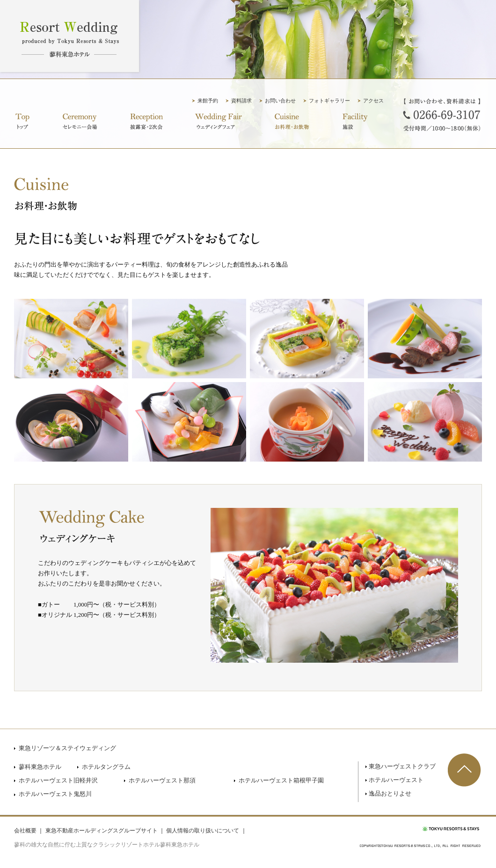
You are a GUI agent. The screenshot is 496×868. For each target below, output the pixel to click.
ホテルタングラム (106, 767)
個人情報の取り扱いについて (203, 831)
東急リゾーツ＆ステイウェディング (67, 748)
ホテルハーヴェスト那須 (162, 780)
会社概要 (25, 831)
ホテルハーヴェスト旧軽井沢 (58, 780)
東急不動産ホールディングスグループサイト (102, 831)
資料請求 (241, 101)
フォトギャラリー (329, 101)
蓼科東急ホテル (40, 767)
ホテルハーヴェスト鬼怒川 (55, 794)
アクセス (373, 101)
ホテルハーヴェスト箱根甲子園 (281, 780)
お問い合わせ (280, 101)
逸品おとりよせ (390, 793)
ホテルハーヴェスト (396, 780)
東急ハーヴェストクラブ (402, 766)
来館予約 (208, 101)
